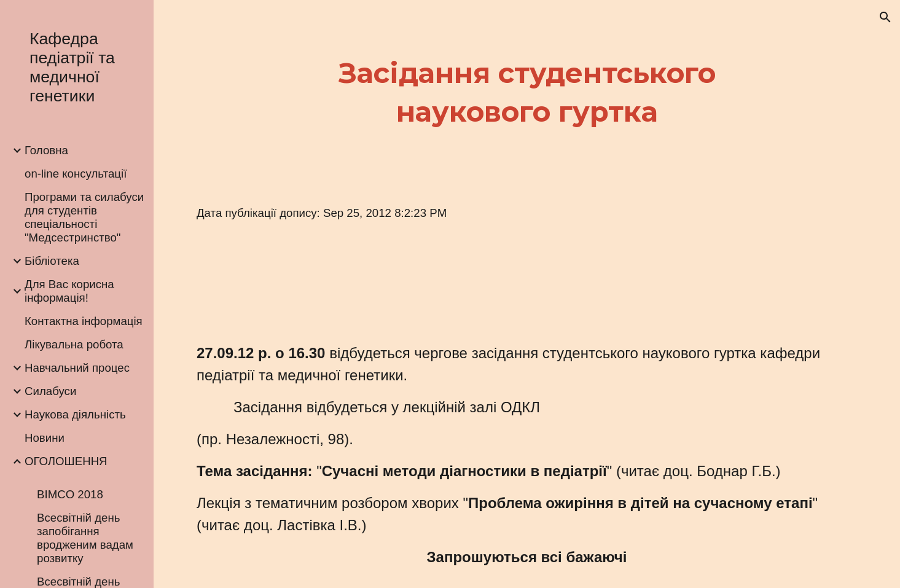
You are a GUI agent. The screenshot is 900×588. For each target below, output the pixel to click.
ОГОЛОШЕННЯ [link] (66, 461)
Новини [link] (45, 438)
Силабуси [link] (50, 391)
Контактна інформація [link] (84, 321)
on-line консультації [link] (76, 174)
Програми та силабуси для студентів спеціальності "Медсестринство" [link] (84, 217)
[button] (885, 17)
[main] (526, 92)
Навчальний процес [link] (77, 368)
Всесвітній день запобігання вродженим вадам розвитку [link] (85, 538)
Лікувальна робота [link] (74, 344)
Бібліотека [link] (52, 261)
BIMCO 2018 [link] (70, 494)
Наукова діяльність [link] (75, 414)
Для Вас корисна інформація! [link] (69, 291)
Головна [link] (46, 150)
